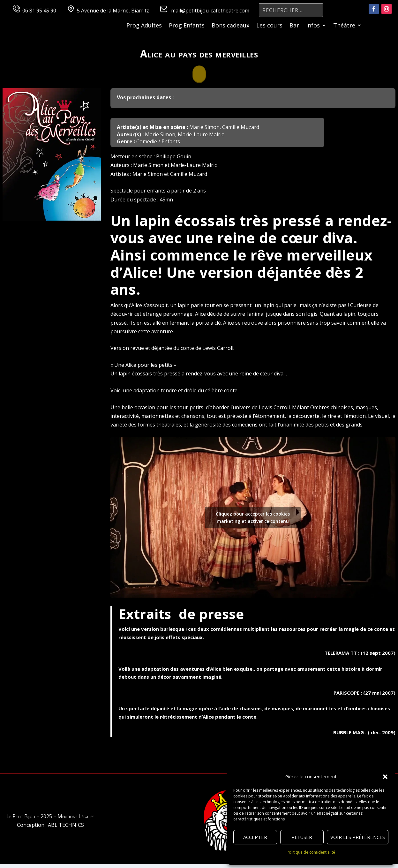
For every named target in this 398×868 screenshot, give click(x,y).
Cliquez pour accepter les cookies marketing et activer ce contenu (253, 517)
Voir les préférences (358, 837)
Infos (313, 26)
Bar (294, 26)
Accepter (255, 837)
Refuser (302, 837)
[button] (385, 777)
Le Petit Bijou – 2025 (29, 816)
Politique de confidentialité (311, 852)
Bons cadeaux (230, 26)
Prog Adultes (144, 26)
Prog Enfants (187, 26)
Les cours (269, 26)
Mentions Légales (76, 816)
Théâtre (344, 26)
